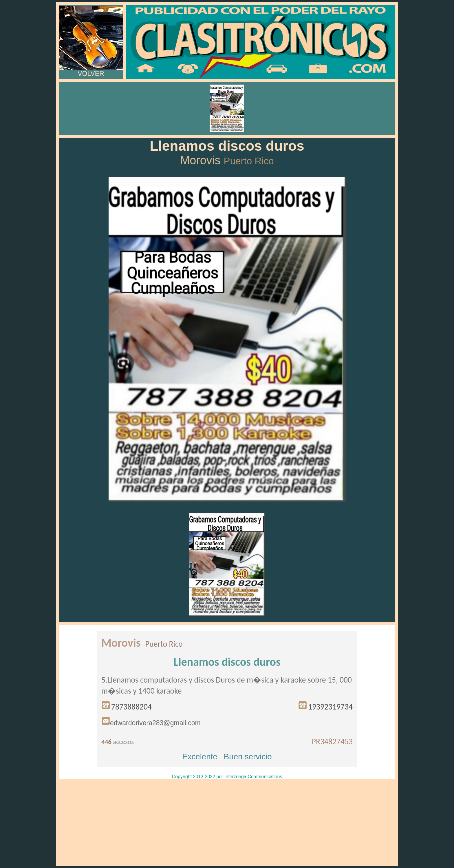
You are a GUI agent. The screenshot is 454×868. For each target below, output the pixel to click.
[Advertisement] (227, 823)
